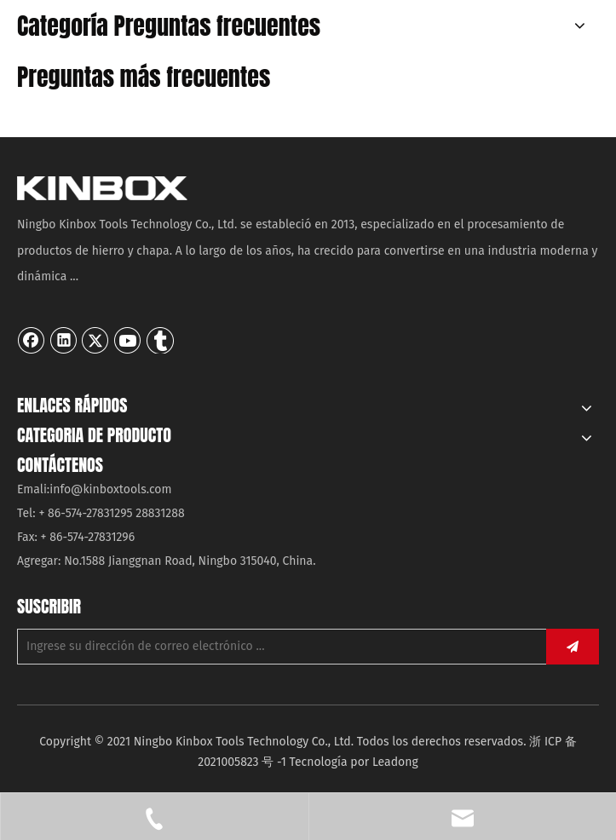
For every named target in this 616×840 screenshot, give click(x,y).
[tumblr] (160, 340)
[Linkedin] (64, 340)
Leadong (395, 762)
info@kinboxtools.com (110, 489)
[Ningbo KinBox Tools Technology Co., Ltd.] (102, 188)
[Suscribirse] (573, 647)
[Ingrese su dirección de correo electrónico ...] (278, 647)
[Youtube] (128, 340)
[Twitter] (95, 340)
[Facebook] (32, 340)
